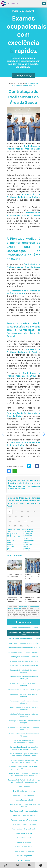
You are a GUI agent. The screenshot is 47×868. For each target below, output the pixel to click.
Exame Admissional (24, 838)
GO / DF (11, 521)
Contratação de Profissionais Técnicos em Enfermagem (24, 671)
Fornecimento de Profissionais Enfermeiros (24, 666)
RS (10, 516)
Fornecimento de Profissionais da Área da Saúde (24, 648)
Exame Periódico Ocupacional (24, 847)
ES (22, 512)
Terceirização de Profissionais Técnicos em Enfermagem (24, 678)
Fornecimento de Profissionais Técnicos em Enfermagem (14, 600)
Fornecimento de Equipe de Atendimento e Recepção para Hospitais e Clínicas (24, 761)
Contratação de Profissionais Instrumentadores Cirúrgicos (24, 722)
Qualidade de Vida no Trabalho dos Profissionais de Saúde (24, 805)
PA (15, 526)
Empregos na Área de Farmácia (24, 795)
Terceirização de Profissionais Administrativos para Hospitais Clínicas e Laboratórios (24, 774)
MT (26, 521)
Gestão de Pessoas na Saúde (33, 577)
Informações (23, 622)
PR (28, 512)
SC (34, 512)
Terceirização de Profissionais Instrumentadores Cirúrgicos (24, 728)
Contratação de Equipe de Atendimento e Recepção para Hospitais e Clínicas (24, 748)
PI (9, 526)
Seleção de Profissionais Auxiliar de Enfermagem (24, 690)
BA (22, 516)
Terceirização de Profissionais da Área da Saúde (24, 639)
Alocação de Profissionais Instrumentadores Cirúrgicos (24, 735)
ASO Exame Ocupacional (24, 856)
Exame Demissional (24, 842)
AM (32, 521)
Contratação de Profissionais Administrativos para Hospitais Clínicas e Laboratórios (24, 768)
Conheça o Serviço (23, 75)
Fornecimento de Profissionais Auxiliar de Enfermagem (24, 709)
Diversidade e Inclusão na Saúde (24, 791)
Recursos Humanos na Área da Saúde (24, 820)
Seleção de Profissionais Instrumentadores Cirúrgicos (24, 715)
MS (19, 521)
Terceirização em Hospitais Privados (24, 829)
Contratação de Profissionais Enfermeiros (24, 657)
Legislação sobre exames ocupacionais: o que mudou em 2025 (33, 602)
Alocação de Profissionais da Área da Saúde (24, 643)
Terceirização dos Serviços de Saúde (24, 824)
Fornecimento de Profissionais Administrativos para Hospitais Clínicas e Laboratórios (24, 781)
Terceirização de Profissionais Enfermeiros (24, 661)
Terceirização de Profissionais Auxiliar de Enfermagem (24, 702)
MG (16, 512)
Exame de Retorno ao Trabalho (24, 851)
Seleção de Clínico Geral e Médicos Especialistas (24, 652)
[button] (44, 4)
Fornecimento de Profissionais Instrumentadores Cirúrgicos (24, 741)
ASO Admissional (24, 860)
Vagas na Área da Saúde (24, 833)
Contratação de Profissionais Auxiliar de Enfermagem (24, 695)
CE (28, 516)
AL (28, 526)
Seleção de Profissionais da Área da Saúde (24, 628)
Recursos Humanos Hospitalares (24, 815)
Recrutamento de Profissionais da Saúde (24, 811)
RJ (10, 512)
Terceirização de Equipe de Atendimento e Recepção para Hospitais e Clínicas (24, 755)
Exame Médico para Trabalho (14, 576)
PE (16, 516)
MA (21, 526)
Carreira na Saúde (24, 787)
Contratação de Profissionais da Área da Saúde (24, 633)
